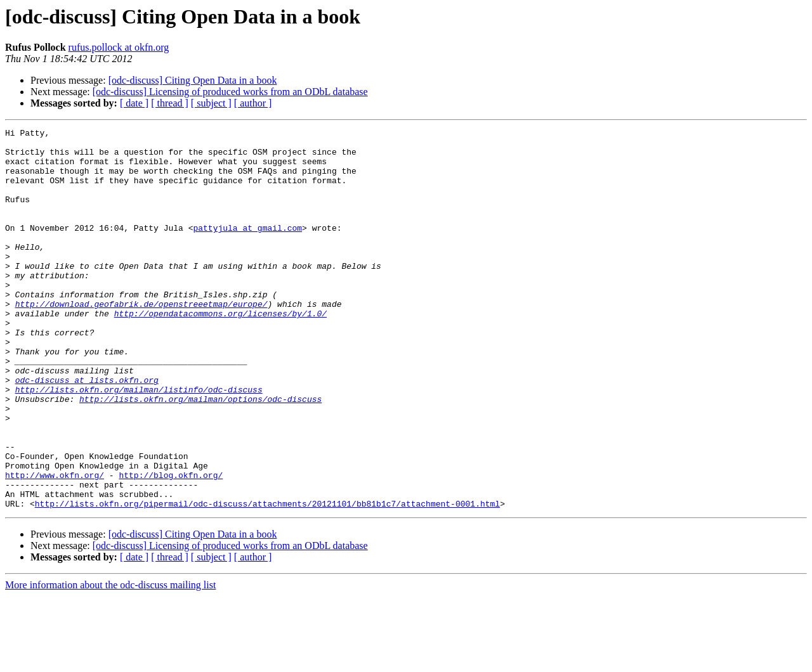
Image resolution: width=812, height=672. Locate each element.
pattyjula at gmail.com (247, 249)
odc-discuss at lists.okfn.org (87, 431)
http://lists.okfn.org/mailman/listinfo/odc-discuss (139, 443)
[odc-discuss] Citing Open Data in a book (193, 80)
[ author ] (253, 103)
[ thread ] (170, 103)
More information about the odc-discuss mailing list (110, 661)
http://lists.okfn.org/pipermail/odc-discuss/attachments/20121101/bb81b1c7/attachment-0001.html (267, 579)
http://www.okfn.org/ (55, 545)
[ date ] (134, 103)
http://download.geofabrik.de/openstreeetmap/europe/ (141, 340)
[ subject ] (211, 103)
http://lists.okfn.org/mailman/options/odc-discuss (200, 454)
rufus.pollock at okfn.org (119, 47)
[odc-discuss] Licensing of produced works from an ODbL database (230, 92)
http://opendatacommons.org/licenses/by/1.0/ (220, 351)
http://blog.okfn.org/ (171, 545)
